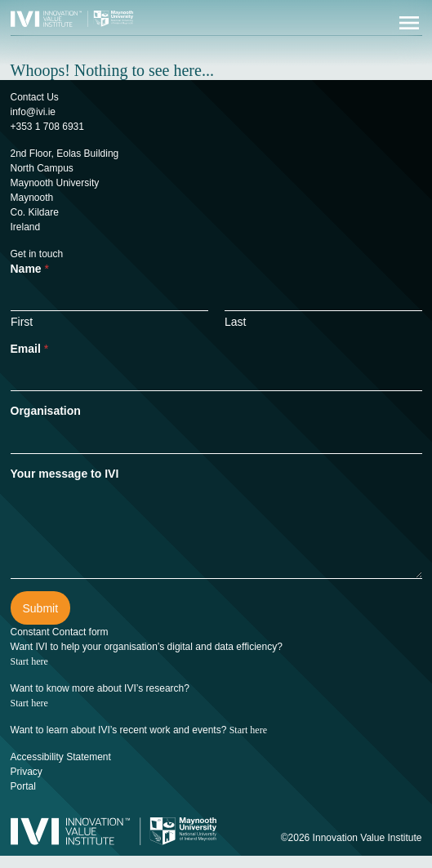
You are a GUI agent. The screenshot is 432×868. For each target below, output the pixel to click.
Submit (41, 608)
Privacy (27, 772)
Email (30, 349)
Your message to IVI (65, 474)
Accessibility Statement (61, 757)
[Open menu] (409, 23)
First (22, 322)
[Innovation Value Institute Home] (72, 18)
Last (235, 322)
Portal (23, 786)
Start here (29, 661)
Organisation (46, 411)
